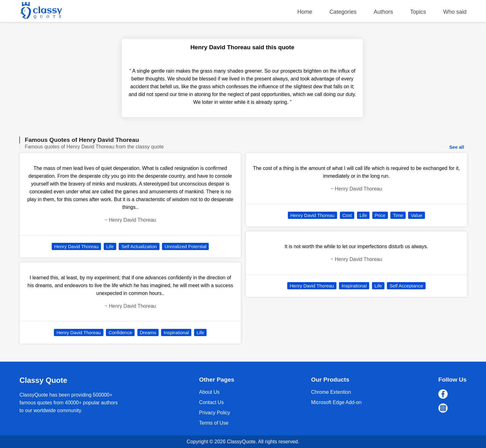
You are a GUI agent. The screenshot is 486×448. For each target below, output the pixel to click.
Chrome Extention (331, 392)
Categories (343, 12)
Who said (455, 12)
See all (457, 147)
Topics (418, 12)
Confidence (120, 332)
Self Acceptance (406, 286)
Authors (383, 12)
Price (380, 215)
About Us (209, 392)
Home (305, 12)
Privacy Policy (215, 413)
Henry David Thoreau (76, 246)
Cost (347, 215)
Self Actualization (139, 246)
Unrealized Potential (185, 246)
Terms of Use (214, 423)
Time (398, 215)
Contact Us (211, 402)
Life (110, 246)
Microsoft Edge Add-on (336, 402)
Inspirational (176, 332)
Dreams (148, 332)
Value (416, 215)
